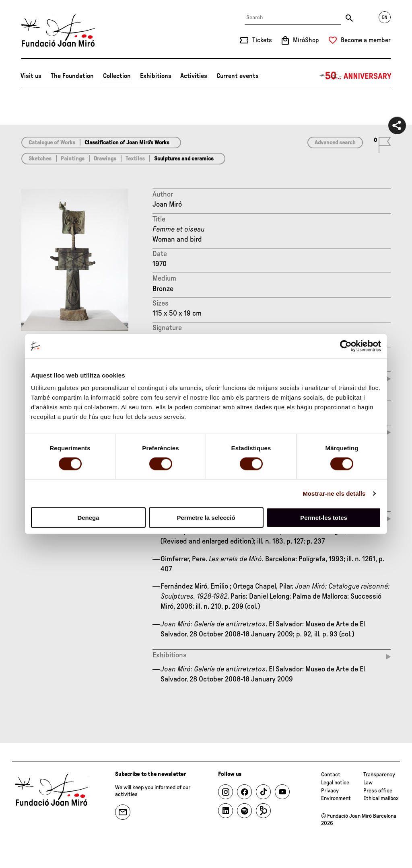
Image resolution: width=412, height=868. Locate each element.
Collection (117, 76)
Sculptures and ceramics (184, 159)
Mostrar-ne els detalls (334, 493)
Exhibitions (156, 76)
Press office (378, 791)
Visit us (31, 76)
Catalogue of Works (52, 143)
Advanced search (335, 143)
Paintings (73, 159)
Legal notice (335, 783)
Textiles (135, 159)
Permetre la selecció (206, 518)
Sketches (40, 159)
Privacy (330, 791)
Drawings (105, 159)
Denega (88, 518)
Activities (194, 76)
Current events (238, 76)
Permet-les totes (324, 518)
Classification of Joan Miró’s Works (127, 143)
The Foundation (72, 76)
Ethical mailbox (381, 798)
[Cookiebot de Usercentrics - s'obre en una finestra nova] (346, 346)
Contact (331, 775)
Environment (336, 798)
